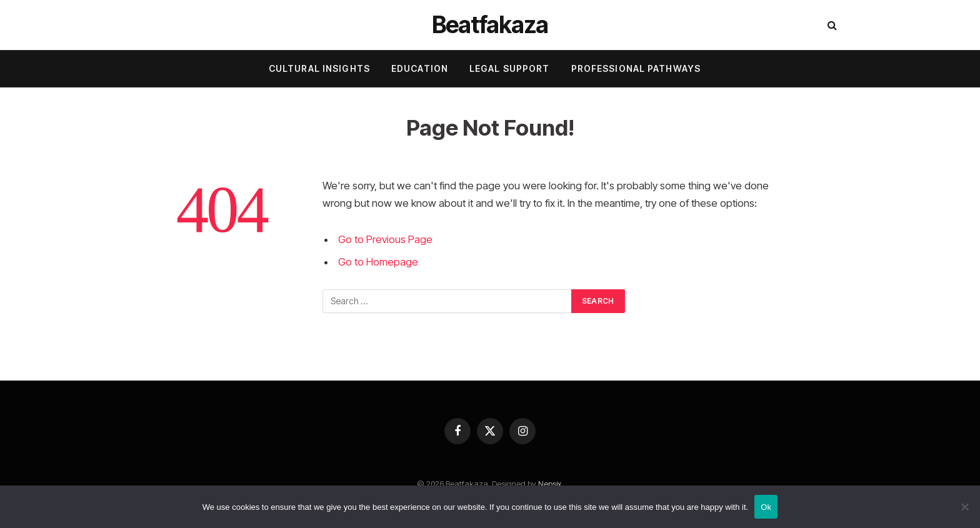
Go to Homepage (378, 262)
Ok (766, 507)
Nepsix (550, 484)
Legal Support (510, 68)
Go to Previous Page (385, 239)
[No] (964, 507)
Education (420, 68)
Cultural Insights (319, 68)
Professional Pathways (636, 68)
